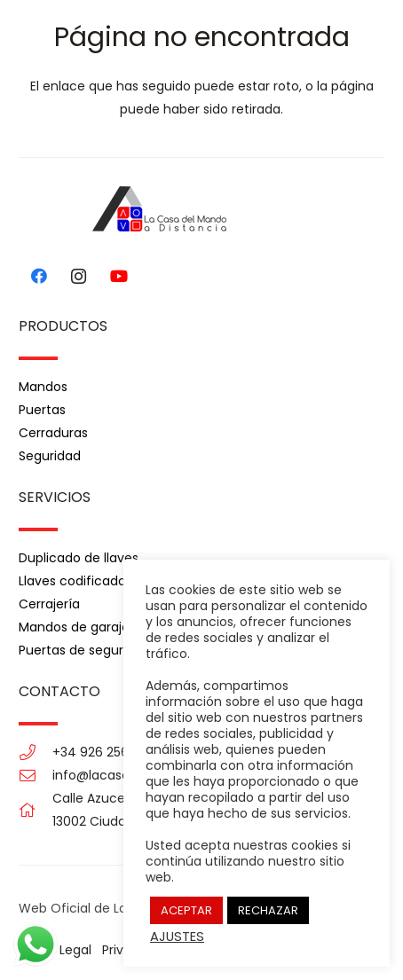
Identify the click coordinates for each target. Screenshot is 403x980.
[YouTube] (119, 276)
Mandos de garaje (74, 627)
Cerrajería (49, 604)
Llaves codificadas (75, 581)
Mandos (43, 387)
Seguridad (50, 456)
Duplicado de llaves (79, 558)
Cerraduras (53, 433)
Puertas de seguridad (84, 650)
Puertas (42, 410)
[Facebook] (39, 276)
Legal (75, 950)
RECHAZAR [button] (268, 910)
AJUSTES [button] (177, 937)
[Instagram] (79, 276)
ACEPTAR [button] (186, 910)
